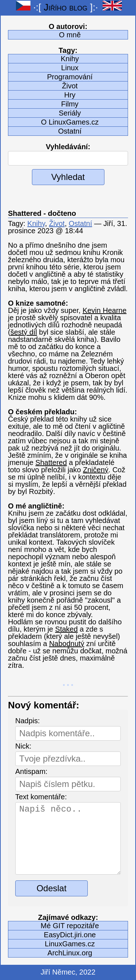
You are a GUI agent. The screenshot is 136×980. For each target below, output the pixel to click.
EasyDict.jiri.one (70, 935)
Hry (70, 95)
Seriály (70, 113)
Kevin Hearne (105, 310)
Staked (66, 629)
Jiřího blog (66, 7)
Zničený (96, 470)
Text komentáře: (41, 797)
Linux (70, 68)
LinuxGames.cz (70, 944)
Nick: (23, 746)
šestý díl (24, 332)
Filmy (70, 104)
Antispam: (31, 771)
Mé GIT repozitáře (70, 926)
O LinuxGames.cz (70, 122)
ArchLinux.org (70, 953)
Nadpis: (28, 721)
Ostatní (70, 131)
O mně (70, 35)
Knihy (70, 59)
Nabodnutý (67, 644)
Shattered (51, 462)
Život (70, 86)
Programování (70, 77)
